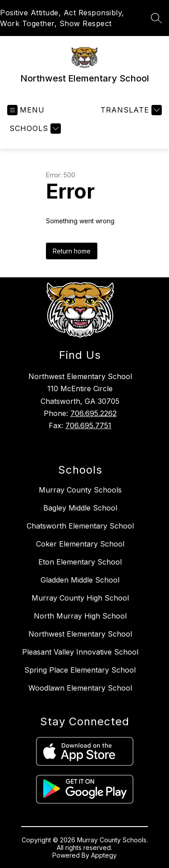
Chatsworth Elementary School (80, 526)
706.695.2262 (94, 413)
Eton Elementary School (80, 562)
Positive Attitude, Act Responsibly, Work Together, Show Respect (62, 18)
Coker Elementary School (80, 544)
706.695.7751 (88, 425)
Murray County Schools (80, 490)
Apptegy (104, 855)
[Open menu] (26, 110)
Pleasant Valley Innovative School (80, 652)
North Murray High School (80, 616)
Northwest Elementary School (80, 634)
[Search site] (156, 18)
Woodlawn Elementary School (80, 688)
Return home (72, 251)
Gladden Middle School (80, 580)
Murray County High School (80, 598)
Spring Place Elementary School (80, 670)
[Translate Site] (130, 110)
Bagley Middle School (80, 508)
